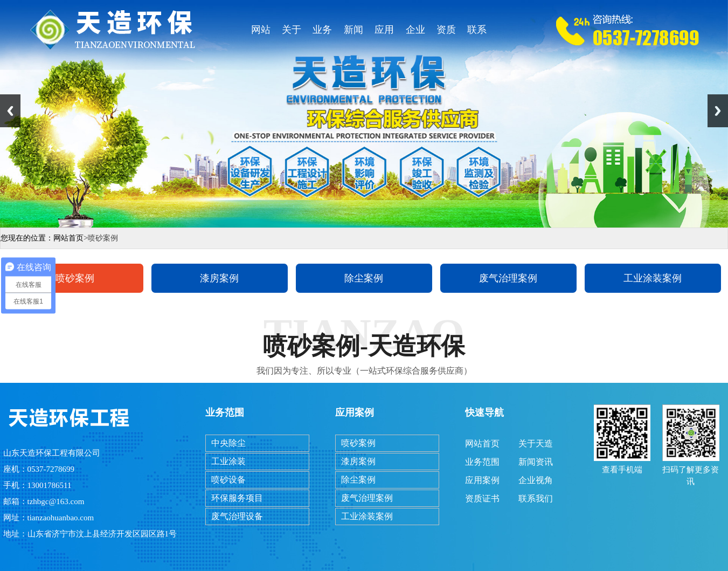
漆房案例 (219, 278)
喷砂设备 (228, 480)
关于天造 (292, 33)
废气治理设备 (237, 516)
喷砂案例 (75, 278)
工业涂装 (228, 461)
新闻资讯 (353, 33)
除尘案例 (364, 278)
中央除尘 (228, 443)
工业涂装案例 (653, 278)
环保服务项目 (237, 498)
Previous (10, 111)
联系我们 (477, 33)
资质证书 (446, 33)
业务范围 (322, 33)
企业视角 (415, 33)
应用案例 (384, 33)
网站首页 (261, 33)
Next (718, 111)
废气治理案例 (508, 278)
